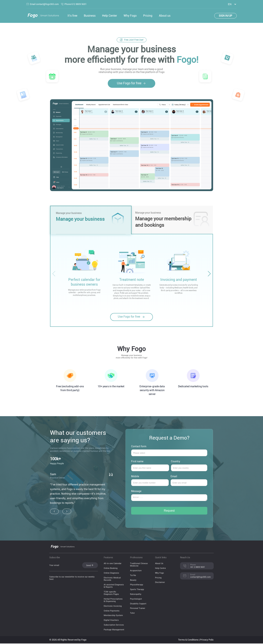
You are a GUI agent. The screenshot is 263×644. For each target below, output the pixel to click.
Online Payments (112, 611)
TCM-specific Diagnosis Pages (111, 594)
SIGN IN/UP (225, 16)
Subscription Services (114, 625)
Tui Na (133, 576)
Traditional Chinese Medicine (139, 565)
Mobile (150, 480)
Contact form (169, 450)
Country (189, 465)
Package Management (114, 630)
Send (90, 566)
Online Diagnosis (111, 574)
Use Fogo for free (131, 83)
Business (90, 16)
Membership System (113, 616)
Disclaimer (160, 583)
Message (169, 497)
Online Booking (111, 569)
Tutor (132, 614)
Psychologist (136, 599)
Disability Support (138, 604)
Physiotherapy (137, 585)
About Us (159, 564)
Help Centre (160, 569)
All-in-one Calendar (113, 564)
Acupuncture (136, 571)
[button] (209, 274)
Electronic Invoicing (113, 607)
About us (165, 16)
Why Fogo (130, 16)
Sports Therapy (137, 590)
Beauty (133, 581)
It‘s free (72, 16)
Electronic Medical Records (112, 579)
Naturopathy (136, 595)
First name (150, 465)
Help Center (110, 16)
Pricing (148, 16)
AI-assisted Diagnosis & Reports (114, 586)
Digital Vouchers (111, 621)
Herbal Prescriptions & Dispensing (113, 601)
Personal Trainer (138, 609)
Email (189, 480)
